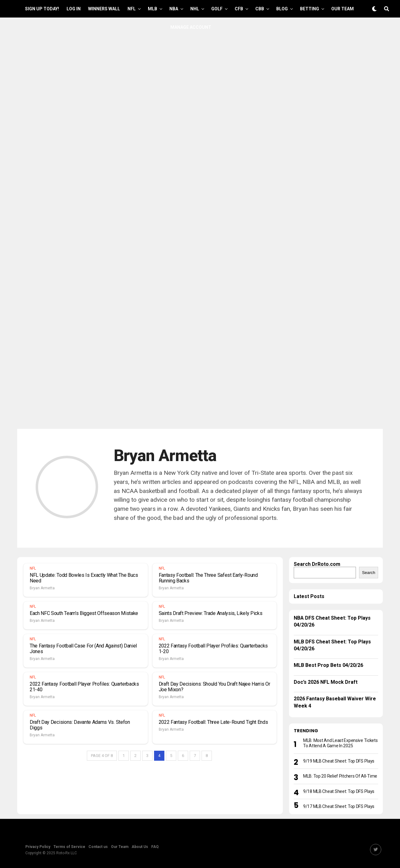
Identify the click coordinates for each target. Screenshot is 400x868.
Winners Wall (104, 9)
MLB (152, 9)
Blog (282, 9)
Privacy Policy (38, 847)
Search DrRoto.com (317, 564)
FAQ (155, 847)
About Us (140, 847)
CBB (260, 9)
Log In (74, 9)
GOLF (217, 9)
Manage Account (191, 27)
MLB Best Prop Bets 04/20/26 (328, 665)
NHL (195, 9)
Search (368, 573)
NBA (174, 9)
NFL (132, 9)
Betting (310, 9)
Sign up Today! (42, 9)
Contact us (98, 847)
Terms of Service (69, 847)
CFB (239, 9)
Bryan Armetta (42, 588)
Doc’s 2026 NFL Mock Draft (326, 682)
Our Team (342, 9)
